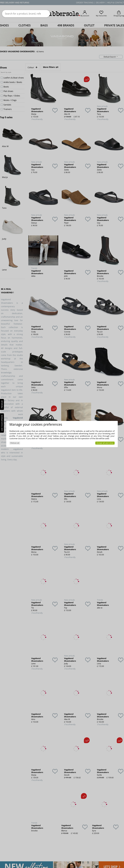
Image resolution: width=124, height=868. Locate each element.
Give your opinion (2, 423)
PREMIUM (2, 404)
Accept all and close (105, 443)
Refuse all (15, 443)
